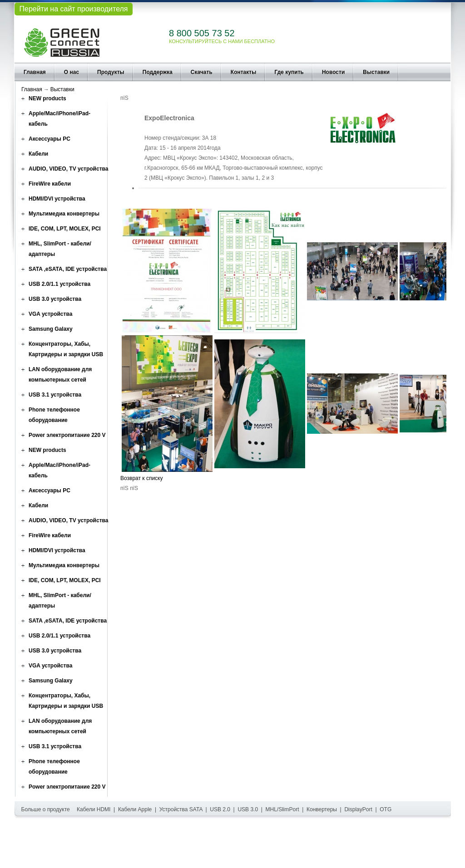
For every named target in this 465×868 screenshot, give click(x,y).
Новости (333, 72)
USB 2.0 (220, 809)
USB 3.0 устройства (55, 299)
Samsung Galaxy (51, 329)
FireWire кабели (50, 184)
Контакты (244, 72)
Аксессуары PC (49, 139)
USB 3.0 (248, 809)
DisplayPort (358, 809)
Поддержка (158, 72)
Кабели (38, 154)
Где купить (289, 72)
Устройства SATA (181, 809)
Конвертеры (322, 809)
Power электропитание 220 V (67, 435)
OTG (386, 809)
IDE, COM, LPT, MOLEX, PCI (65, 229)
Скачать (202, 72)
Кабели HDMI (94, 809)
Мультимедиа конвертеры (64, 214)
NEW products (47, 98)
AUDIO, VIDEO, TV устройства (68, 169)
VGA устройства (50, 314)
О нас (72, 72)
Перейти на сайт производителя (73, 9)
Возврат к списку (142, 478)
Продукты (111, 72)
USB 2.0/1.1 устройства (59, 284)
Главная (35, 72)
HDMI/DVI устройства (57, 199)
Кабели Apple (135, 809)
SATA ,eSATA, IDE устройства (68, 269)
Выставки (376, 72)
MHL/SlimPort (282, 809)
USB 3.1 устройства (55, 395)
